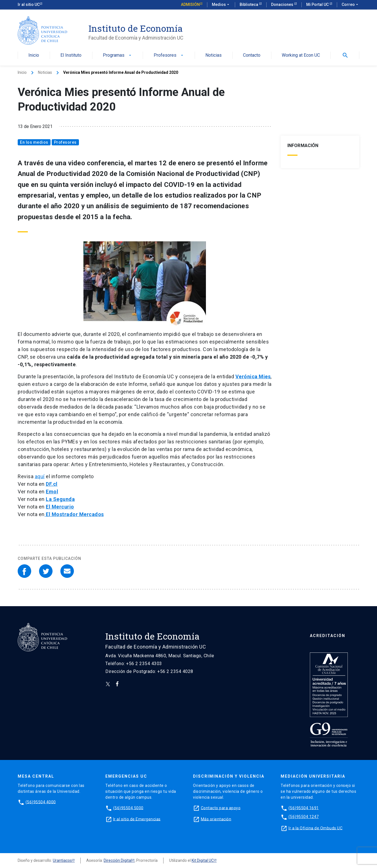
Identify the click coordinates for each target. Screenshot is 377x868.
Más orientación (216, 819)
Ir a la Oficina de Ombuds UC (315, 828)
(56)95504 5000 (128, 808)
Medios (221, 5)
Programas (118, 55)
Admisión (190, 4)
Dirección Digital (118, 860)
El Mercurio (60, 507)
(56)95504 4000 (41, 802)
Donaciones (283, 4)
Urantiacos (62, 860)
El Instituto (71, 55)
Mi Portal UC (318, 4)
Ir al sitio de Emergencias (137, 819)
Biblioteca (249, 4)
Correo (350, 5)
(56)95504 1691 (304, 808)
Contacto (252, 55)
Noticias (214, 55)
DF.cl (52, 484)
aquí (40, 476)
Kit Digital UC (203, 860)
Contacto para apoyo (221, 808)
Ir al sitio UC (29, 4)
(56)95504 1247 (304, 817)
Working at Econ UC (301, 55)
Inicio (34, 55)
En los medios (34, 142)
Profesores (169, 55)
